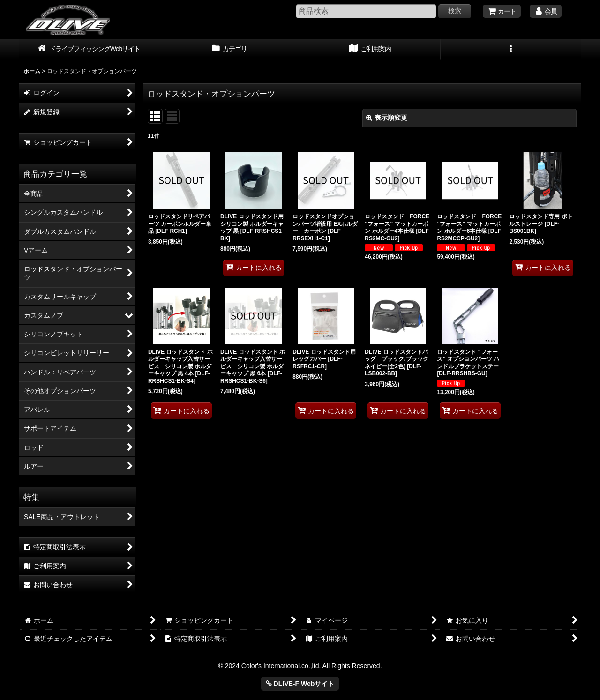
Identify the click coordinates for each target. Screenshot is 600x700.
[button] (511, 50)
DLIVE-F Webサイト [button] (300, 684)
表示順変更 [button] (387, 118)
